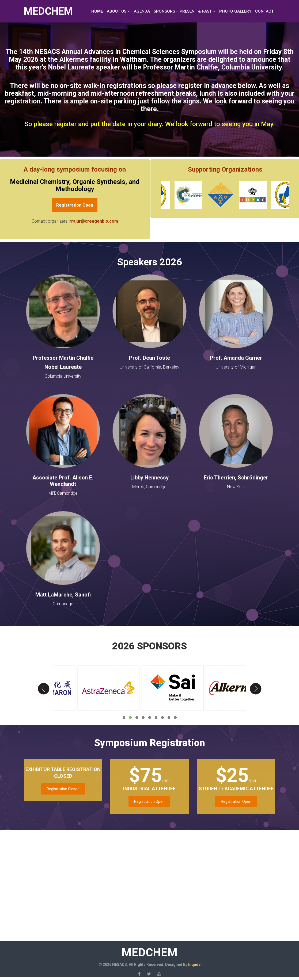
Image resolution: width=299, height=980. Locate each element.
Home (97, 11)
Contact (264, 11)
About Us (117, 11)
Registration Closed (63, 789)
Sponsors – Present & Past (183, 11)
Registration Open (149, 801)
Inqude (194, 964)
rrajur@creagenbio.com (94, 221)
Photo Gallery (235, 11)
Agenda (142, 11)
